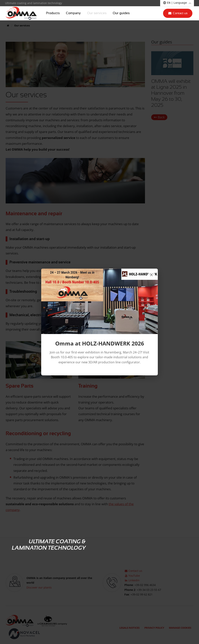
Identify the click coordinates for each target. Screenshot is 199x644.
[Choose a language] (177, 3)
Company (73, 13)
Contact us (178, 13)
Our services (97, 13)
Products (53, 13)
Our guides (121, 13)
